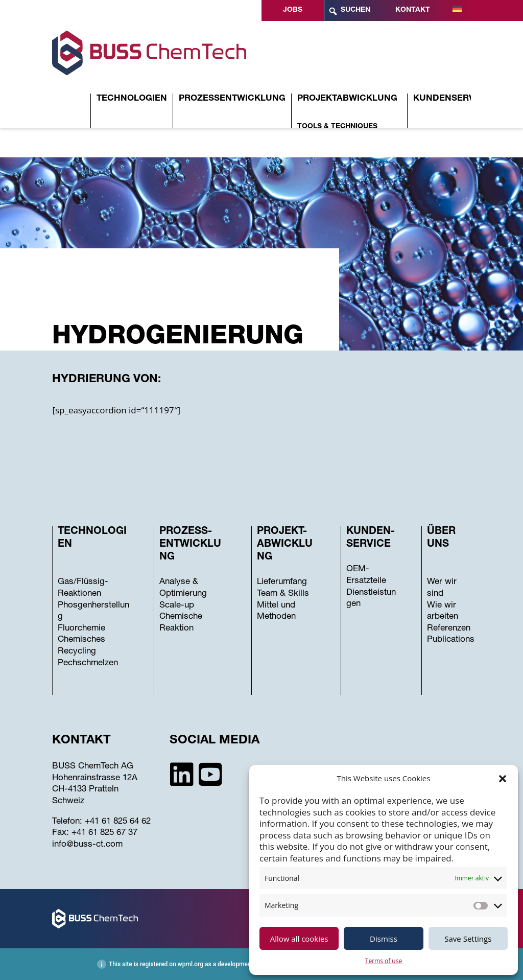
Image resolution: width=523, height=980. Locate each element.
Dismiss (384, 939)
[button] (503, 779)
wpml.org (191, 964)
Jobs (293, 10)
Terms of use (384, 961)
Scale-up (177, 606)
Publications (451, 640)
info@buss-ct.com (87, 845)
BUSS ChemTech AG (93, 767)
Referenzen (449, 629)
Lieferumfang (282, 582)
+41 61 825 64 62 (118, 822)
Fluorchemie (81, 629)
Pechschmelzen (88, 663)
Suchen (349, 11)
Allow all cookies (299, 939)
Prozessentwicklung (232, 99)
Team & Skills (283, 594)
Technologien (132, 99)
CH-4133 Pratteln (85, 790)
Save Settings (468, 939)
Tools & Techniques (337, 127)
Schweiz (68, 801)
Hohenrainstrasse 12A (95, 778)
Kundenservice (451, 99)
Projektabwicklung (347, 99)
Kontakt (413, 10)
